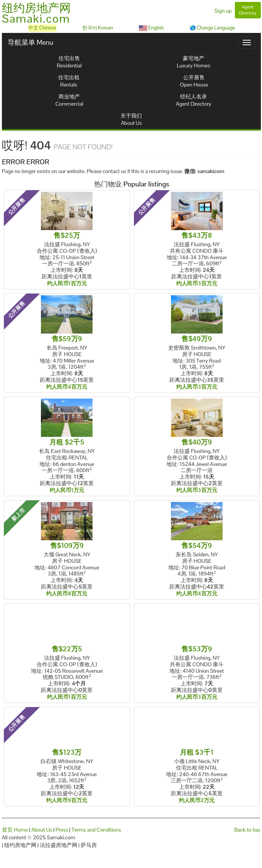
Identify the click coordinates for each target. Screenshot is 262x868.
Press (62, 830)
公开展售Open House (194, 81)
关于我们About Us (131, 119)
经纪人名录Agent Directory (194, 100)
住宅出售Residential (69, 62)
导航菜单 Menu (30, 42)
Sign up (223, 11)
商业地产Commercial (69, 100)
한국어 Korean (98, 28)
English (151, 28)
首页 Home (15, 830)
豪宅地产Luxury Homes (193, 62)
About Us (42, 830)
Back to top (247, 830)
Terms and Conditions (96, 830)
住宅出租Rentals (69, 81)
